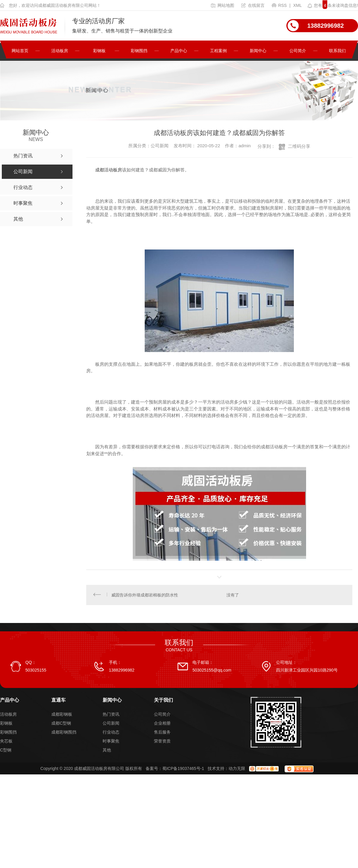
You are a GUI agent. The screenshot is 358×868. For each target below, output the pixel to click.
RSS (280, 5)
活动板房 (60, 51)
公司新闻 (111, 724)
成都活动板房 (109, 170)
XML (298, 5)
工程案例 (218, 51)
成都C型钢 (61, 724)
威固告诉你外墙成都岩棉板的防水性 (145, 595)
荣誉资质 (162, 742)
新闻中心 (258, 51)
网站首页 (20, 51)
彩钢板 (99, 51)
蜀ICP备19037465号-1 (183, 769)
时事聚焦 (111, 742)
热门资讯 (111, 715)
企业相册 (162, 724)
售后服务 (162, 733)
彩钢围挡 (139, 51)
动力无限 (237, 769)
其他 (107, 751)
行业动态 (111, 733)
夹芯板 (6, 742)
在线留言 (253, 5)
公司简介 (298, 51)
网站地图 (223, 5)
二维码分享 (299, 146)
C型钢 (6, 751)
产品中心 (179, 51)
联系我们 (337, 51)
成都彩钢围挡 (64, 733)
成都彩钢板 (62, 715)
